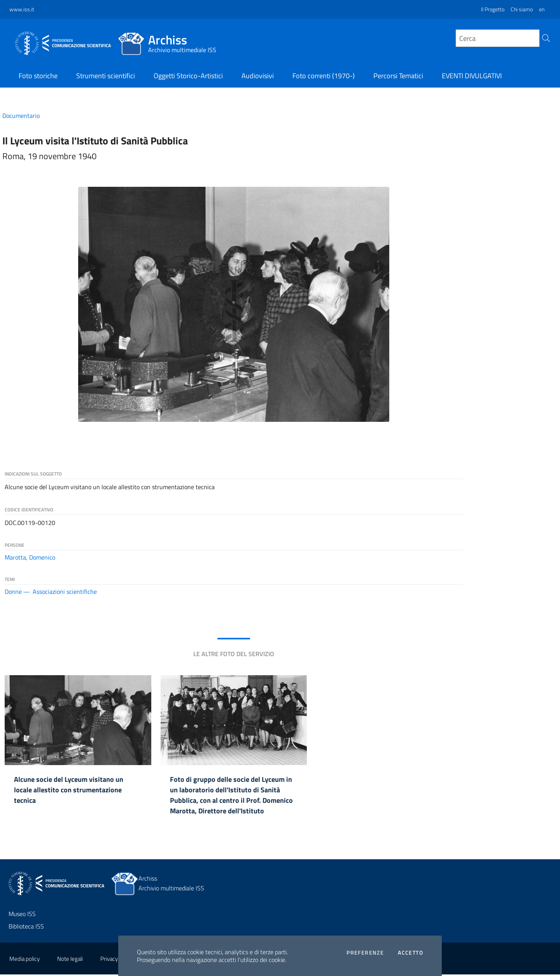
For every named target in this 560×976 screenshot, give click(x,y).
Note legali (70, 960)
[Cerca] (545, 40)
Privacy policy (117, 960)
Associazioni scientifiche (65, 592)
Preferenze (365, 953)
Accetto (410, 953)
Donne (13, 592)
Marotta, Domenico (30, 557)
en (542, 9)
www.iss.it (22, 9)
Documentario (21, 116)
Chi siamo (522, 9)
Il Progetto (493, 9)
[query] (498, 38)
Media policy (24, 960)
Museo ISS (22, 915)
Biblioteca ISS (26, 928)
